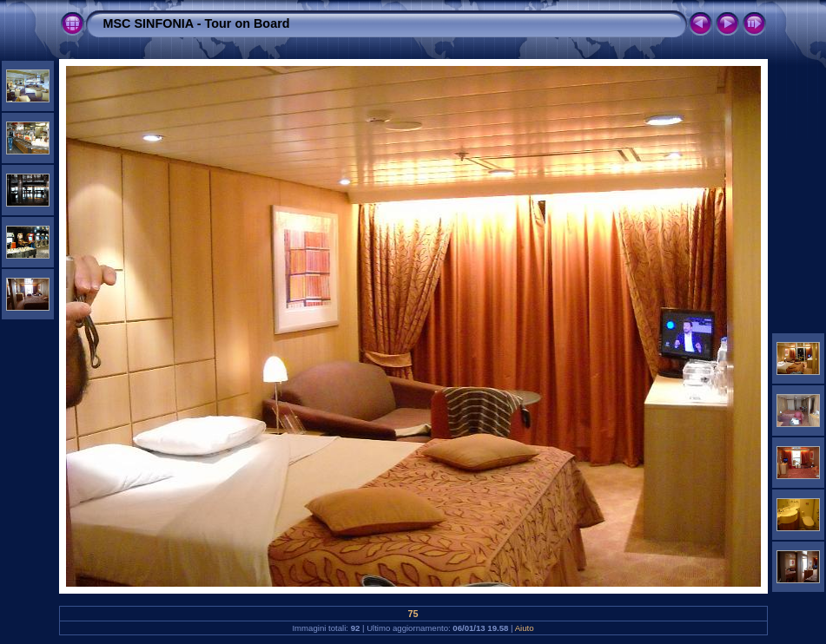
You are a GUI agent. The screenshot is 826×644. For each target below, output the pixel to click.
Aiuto (525, 628)
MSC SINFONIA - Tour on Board (197, 23)
